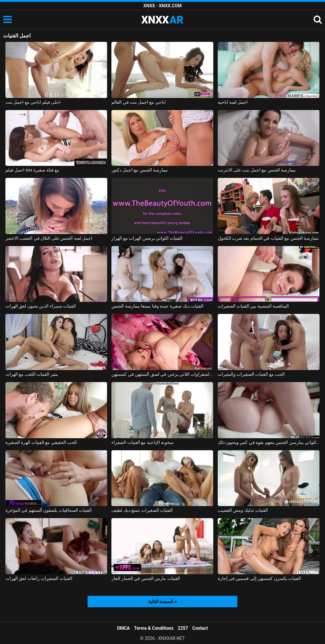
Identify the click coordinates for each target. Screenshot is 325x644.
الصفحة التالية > (162, 602)
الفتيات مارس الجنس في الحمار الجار (146, 578)
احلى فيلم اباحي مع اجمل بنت (33, 102)
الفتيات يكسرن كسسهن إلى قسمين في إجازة (259, 578)
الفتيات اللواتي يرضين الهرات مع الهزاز (147, 238)
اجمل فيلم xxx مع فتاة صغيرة (32, 170)
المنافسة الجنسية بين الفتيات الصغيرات (253, 306)
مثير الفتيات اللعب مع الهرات (32, 374)
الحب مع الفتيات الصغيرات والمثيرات (251, 374)
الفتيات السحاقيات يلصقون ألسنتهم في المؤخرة (49, 510)
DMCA (123, 628)
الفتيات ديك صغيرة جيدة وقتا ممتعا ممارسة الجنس (157, 306)
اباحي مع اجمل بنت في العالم (138, 102)
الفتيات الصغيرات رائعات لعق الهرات (39, 578)
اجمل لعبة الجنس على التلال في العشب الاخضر (49, 238)
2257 (183, 628)
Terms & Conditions (154, 628)
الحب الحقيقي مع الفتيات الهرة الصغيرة (41, 442)
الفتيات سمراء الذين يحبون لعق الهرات (41, 306)
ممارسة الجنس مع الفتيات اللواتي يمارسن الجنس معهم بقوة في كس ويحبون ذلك (269, 442)
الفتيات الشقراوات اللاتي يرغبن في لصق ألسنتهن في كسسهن (162, 374)
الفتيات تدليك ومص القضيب (243, 510)
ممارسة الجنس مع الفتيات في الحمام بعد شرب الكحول (268, 238)
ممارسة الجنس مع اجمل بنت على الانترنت (257, 170)
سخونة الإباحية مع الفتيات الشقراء (143, 442)
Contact (200, 628)
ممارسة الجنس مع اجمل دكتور (140, 170)
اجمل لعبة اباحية (233, 102)
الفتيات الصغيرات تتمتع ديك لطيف (142, 510)
